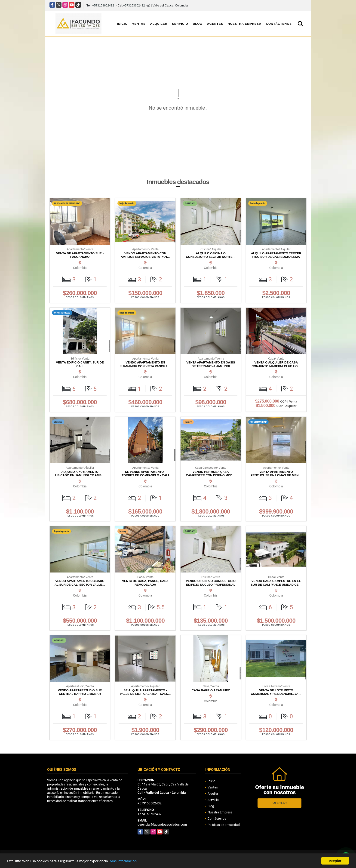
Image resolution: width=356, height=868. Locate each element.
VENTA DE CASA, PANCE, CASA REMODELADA (145, 583)
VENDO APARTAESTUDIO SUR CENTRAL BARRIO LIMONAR (80, 692)
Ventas (139, 24)
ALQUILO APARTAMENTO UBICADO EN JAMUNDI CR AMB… (80, 474)
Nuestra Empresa (244, 24)
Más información (123, 861)
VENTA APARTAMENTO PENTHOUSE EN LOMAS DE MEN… (276, 474)
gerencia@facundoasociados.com (162, 825)
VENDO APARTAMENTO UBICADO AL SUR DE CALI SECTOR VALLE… (80, 583)
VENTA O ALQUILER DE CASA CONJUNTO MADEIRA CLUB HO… (276, 364)
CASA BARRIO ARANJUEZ (211, 690)
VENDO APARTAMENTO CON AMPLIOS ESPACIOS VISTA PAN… (145, 255)
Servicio (180, 24)
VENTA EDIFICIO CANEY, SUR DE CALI (80, 364)
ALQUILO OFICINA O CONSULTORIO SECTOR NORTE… (211, 255)
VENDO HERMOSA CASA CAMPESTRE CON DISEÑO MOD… (211, 474)
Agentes (215, 24)
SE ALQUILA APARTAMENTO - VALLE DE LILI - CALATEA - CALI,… (145, 692)
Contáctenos (279, 24)
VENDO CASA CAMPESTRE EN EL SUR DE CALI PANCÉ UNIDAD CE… (276, 583)
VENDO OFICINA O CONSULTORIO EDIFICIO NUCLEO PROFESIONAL (211, 583)
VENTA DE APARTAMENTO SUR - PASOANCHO (80, 255)
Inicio (122, 24)
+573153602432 (103, 5)
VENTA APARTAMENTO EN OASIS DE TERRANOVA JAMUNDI (211, 364)
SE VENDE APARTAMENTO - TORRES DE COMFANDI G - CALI (145, 474)
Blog (198, 24)
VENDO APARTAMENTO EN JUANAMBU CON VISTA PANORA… (145, 364)
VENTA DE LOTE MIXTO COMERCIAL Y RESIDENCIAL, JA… (276, 692)
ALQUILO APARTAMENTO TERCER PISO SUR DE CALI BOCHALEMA (276, 255)
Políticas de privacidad (224, 825)
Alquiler (159, 24)
